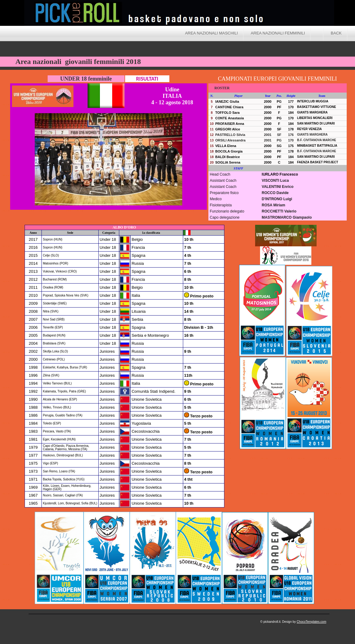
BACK (336, 33)
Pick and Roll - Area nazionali (236, 14)
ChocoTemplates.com (311, 622)
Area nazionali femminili (278, 33)
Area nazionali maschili (211, 33)
